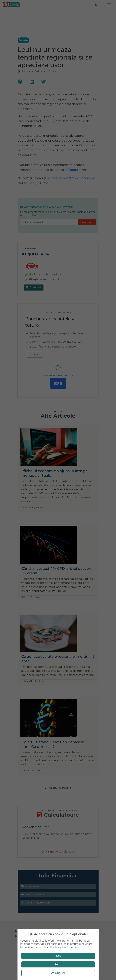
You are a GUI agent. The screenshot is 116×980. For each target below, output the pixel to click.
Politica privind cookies (65, 947)
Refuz (58, 964)
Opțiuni (58, 973)
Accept (58, 956)
